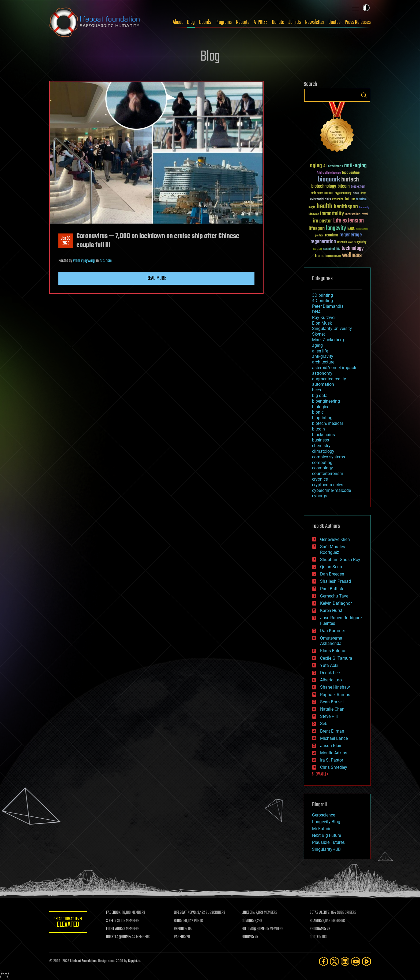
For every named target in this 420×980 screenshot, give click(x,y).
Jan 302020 (66, 241)
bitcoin (318, 429)
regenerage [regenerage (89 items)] (351, 235)
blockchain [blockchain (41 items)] (358, 187)
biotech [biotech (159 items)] (350, 180)
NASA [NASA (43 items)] (351, 229)
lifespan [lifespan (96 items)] (317, 229)
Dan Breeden (332, 574)
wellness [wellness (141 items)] (352, 255)
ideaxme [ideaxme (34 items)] (314, 215)
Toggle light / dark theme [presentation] (366, 8)
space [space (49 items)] (318, 249)
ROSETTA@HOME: (118, 937)
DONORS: (248, 921)
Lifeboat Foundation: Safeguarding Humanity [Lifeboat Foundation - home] (95, 22)
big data (320, 396)
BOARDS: (316, 921)
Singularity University (332, 328)
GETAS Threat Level (68, 923)
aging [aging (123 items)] (316, 166)
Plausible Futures (328, 842)
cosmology (322, 468)
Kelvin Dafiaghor (336, 603)
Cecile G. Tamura (336, 658)
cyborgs (320, 496)
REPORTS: (181, 929)
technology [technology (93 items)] (353, 249)
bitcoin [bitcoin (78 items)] (344, 186)
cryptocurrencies (328, 485)
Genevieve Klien (335, 539)
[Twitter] (334, 961)
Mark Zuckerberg (328, 340)
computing (322, 463)
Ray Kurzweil (324, 318)
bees (316, 390)
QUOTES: (315, 937)
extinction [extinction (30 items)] (338, 200)
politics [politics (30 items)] (319, 236)
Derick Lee (330, 673)
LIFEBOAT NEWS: (185, 913)
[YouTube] (356, 961)
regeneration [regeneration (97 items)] (323, 242)
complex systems (329, 457)
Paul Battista (332, 589)
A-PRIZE (261, 22)
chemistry (321, 446)
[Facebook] (324, 961)
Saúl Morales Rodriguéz (333, 550)
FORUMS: (248, 937)
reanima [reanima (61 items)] (331, 235)
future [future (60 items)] (350, 199)
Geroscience (324, 815)
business (320, 440)
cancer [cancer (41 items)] (329, 193)
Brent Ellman (332, 731)
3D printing (322, 295)
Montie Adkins (334, 753)
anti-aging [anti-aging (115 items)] (355, 166)
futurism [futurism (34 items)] (361, 200)
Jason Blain (331, 746)
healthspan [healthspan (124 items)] (346, 207)
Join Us (295, 22)
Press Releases (358, 22)
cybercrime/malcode (331, 490)
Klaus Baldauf (333, 651)
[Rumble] (366, 961)
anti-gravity (323, 356)
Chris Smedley (334, 767)
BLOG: (178, 921)
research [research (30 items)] (342, 242)
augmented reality (329, 379)
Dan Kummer (333, 631)
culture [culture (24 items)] (356, 193)
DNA (316, 312)
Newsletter (315, 22)
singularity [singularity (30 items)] (360, 242)
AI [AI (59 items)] (325, 166)
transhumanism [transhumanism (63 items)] (328, 256)
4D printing (322, 301)
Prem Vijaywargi (84, 261)
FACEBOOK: (114, 913)
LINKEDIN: (249, 913)
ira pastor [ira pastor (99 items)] (322, 221)
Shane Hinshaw (335, 687)
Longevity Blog (326, 822)
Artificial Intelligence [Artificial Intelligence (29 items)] (329, 173)
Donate (278, 22)
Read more (156, 278)
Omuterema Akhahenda (331, 641)
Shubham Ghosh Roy (340, 560)
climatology (323, 451)
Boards (205, 22)
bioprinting (322, 418)
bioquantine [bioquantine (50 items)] (351, 172)
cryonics (320, 479)
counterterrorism (328, 474)
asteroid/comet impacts (335, 368)
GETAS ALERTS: (320, 913)
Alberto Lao (331, 680)
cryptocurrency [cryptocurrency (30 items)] (343, 193)
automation (323, 384)
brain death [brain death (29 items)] (317, 193)
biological (321, 407)
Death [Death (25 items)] (363, 193)
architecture (323, 362)
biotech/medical (327, 423)
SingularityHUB (326, 849)
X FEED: (111, 921)
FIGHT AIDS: (114, 929)
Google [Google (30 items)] (312, 208)
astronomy (322, 373)
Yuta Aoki (329, 665)
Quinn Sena (331, 567)
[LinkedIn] (345, 961)
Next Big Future (327, 835)
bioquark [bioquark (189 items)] (329, 180)
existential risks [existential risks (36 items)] (320, 200)
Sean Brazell (332, 702)
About (178, 22)
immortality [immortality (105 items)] (332, 214)
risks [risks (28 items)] (351, 242)
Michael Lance (334, 738)
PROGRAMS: (318, 929)
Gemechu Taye (334, 596)
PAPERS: (180, 937)
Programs (224, 22)
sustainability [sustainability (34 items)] (332, 249)
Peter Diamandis (328, 306)
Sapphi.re (134, 961)
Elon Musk (322, 323)
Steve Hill (329, 716)
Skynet (318, 334)
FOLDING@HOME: (254, 929)
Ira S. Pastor (332, 760)
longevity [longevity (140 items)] (336, 228)
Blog (191, 22)
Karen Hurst (331, 610)
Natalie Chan (332, 709)
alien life (320, 351)
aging (317, 345)
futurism (106, 261)
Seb (324, 724)
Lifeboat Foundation (83, 961)
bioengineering (326, 401)
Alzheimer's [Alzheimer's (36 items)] (335, 167)
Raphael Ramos (335, 695)
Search (364, 95)
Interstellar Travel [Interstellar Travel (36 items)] (357, 215)
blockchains (323, 435)
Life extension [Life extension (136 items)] (348, 221)
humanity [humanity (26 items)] (364, 208)
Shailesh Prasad (335, 581)
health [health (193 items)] (325, 207)
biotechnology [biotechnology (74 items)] (324, 186)
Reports (243, 22)
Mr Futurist (322, 829)
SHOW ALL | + (320, 774)
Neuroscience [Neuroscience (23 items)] (362, 230)
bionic (318, 412)
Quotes (334, 22)
